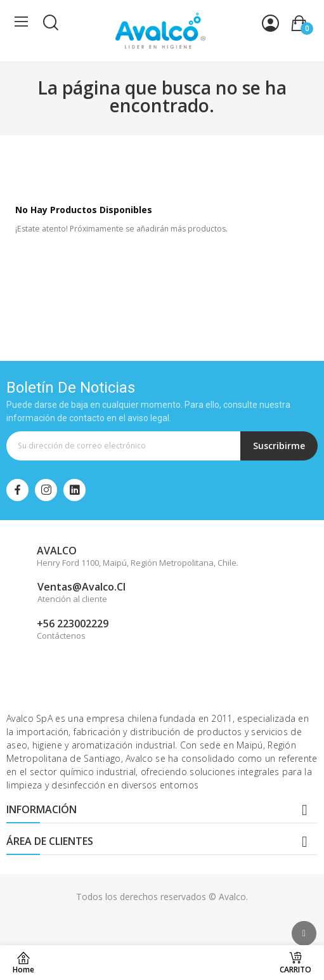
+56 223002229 (73, 624)
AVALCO (57, 551)
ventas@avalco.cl (81, 587)
